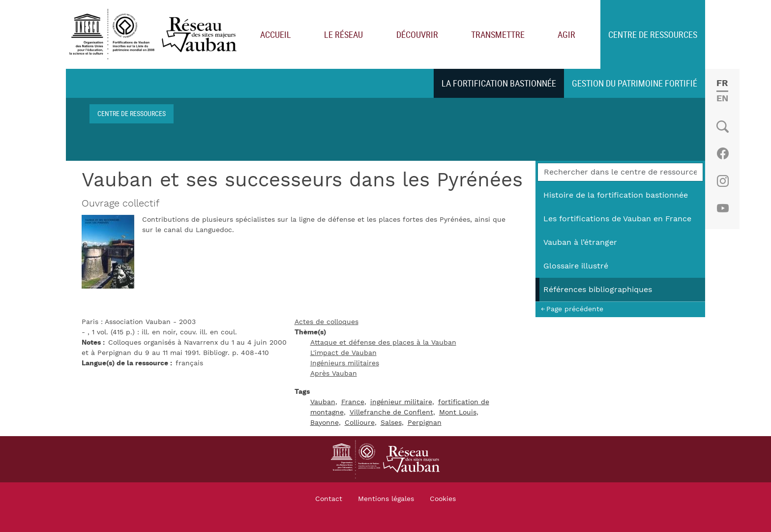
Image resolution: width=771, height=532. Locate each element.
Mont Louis (458, 413)
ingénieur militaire (401, 402)
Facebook (723, 153)
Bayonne (325, 423)
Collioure (360, 423)
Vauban (323, 402)
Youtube (723, 208)
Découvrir (417, 34)
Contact (329, 499)
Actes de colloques (326, 322)
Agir (566, 34)
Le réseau (343, 34)
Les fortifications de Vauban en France (617, 219)
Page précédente (575, 309)
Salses (391, 423)
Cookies (443, 499)
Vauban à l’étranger (580, 242)
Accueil (276, 34)
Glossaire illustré (576, 266)
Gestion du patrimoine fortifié (635, 83)
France (353, 402)
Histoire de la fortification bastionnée (616, 195)
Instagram (723, 181)
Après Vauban (334, 374)
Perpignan (425, 423)
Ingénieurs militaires (345, 363)
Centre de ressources (653, 34)
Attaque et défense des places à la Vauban (383, 343)
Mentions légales (386, 499)
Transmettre (498, 34)
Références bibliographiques (598, 290)
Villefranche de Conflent (391, 413)
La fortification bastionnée (499, 83)
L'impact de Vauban (343, 353)
